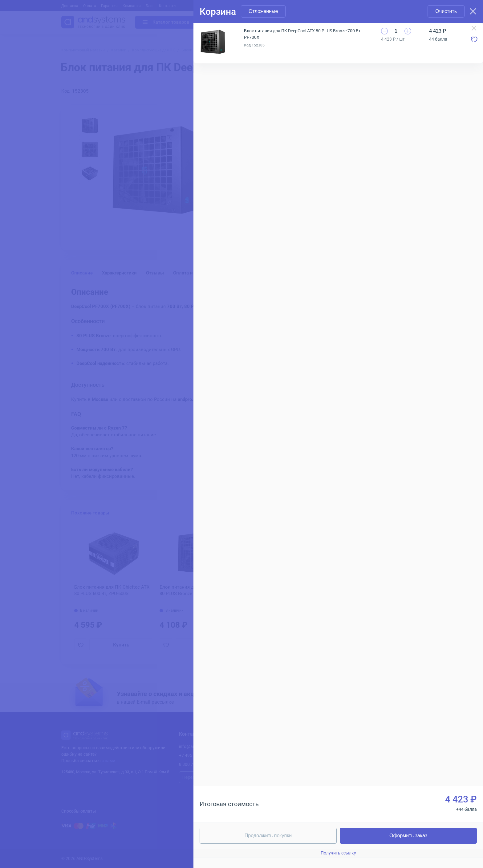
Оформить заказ (408, 836)
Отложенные (263, 11)
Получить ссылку (338, 853)
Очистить (446, 11)
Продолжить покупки (268, 836)
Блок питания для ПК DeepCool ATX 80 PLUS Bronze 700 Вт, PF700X (303, 34)
